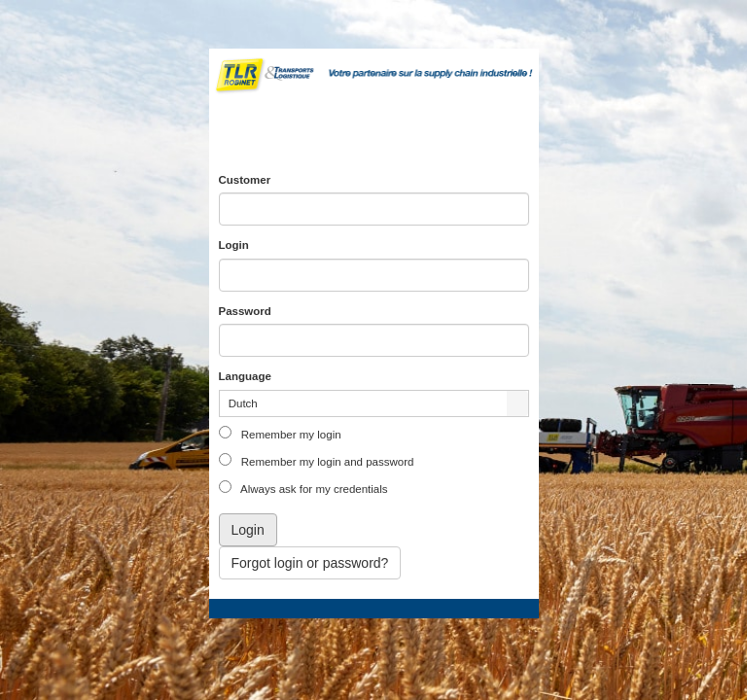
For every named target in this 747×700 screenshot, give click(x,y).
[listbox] (374, 403)
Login (234, 245)
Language (245, 376)
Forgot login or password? (310, 563)
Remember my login (290, 435)
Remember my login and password (326, 462)
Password (245, 311)
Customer (245, 180)
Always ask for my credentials (313, 489)
